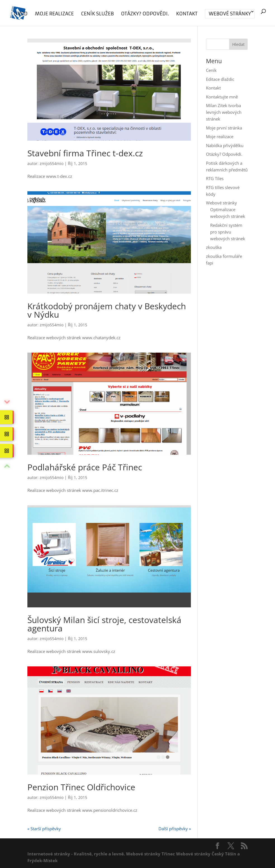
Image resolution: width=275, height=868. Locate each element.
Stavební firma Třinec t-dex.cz (85, 153)
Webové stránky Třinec (150, 854)
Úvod (21, 14)
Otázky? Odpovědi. (145, 14)
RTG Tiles (215, 178)
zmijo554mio (52, 163)
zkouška (214, 247)
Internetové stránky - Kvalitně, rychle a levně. (76, 854)
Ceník (211, 70)
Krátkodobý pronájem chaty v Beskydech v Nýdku (107, 310)
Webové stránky (230, 14)
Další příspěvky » (175, 829)
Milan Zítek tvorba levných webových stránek (224, 112)
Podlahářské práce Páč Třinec (85, 467)
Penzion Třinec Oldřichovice (81, 787)
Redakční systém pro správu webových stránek (228, 232)
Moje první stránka (224, 128)
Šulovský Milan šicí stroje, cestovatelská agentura (104, 624)
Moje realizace (54, 14)
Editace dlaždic (220, 79)
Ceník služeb (97, 14)
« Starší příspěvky (44, 829)
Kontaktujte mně (222, 97)
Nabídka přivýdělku (225, 145)
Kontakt (187, 14)
